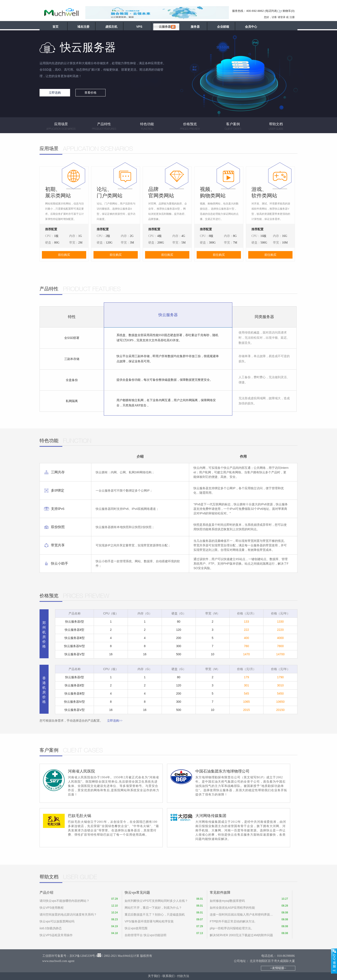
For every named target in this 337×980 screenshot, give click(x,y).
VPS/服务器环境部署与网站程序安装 (149, 921)
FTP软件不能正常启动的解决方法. (233, 921)
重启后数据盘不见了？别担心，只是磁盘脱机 (155, 914)
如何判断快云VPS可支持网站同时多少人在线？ (156, 901)
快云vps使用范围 (136, 928)
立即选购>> (115, 721)
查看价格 (90, 93)
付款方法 (183, 976)
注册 (292, 17)
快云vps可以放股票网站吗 (57, 921)
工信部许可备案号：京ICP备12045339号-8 (70, 956)
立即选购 (55, 93)
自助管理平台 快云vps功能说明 (146, 935)
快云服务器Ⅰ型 (75, 622)
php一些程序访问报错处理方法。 (232, 928)
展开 (334, 961)
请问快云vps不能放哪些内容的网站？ (64, 901)
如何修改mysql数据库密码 (227, 901)
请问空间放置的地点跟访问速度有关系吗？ (68, 914)
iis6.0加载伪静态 (51, 928)
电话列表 (271, 11)
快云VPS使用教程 (52, 908)
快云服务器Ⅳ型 (74, 646)
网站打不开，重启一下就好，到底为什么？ (153, 908)
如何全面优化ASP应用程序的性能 (232, 908)
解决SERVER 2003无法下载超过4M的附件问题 (241, 935)
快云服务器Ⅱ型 (74, 630)
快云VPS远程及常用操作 (56, 935)
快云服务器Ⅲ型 (75, 638)
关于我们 (154, 976)
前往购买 (64, 255)
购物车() (289, 11)
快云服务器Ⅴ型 (75, 654)
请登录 (282, 17)
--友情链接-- (278, 968)
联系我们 (168, 976)
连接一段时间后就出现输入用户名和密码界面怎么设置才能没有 (242, 914)
